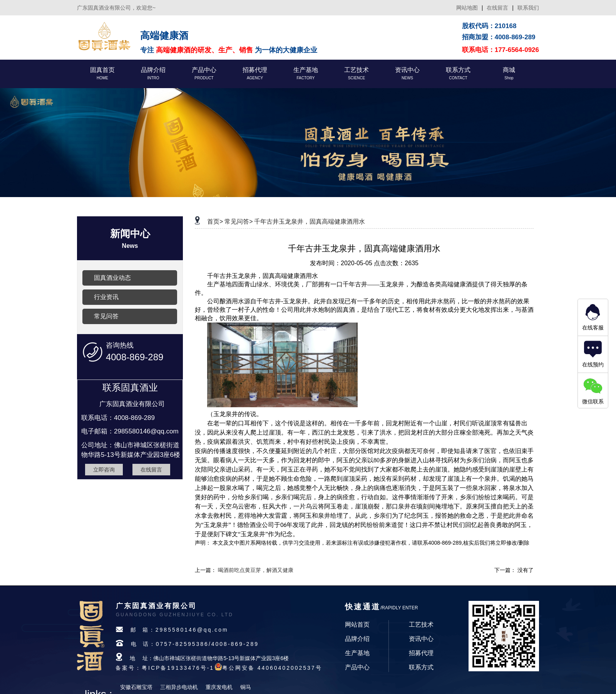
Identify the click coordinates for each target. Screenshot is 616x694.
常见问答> (239, 222)
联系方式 (421, 667)
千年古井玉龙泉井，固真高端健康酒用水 (310, 222)
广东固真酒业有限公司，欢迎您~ (116, 8)
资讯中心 (421, 639)
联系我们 (528, 8)
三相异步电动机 (179, 687)
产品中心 (357, 667)
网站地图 (467, 8)
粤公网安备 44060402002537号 (272, 668)
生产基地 (357, 653)
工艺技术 (421, 625)
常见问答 (106, 316)
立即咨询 (104, 470)
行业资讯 (106, 297)
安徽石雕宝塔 (136, 687)
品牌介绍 (357, 639)
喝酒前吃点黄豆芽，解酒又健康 (256, 570)
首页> (215, 222)
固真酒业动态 (112, 278)
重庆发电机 (219, 687)
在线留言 (497, 8)
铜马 (246, 687)
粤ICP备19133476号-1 (178, 668)
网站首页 (357, 625)
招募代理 (421, 653)
